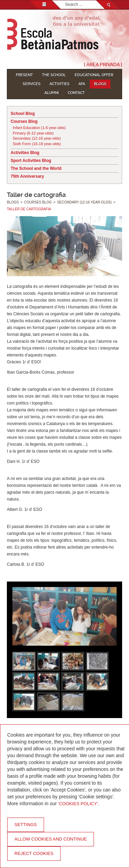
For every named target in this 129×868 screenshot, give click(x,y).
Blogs (100, 84)
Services (32, 84)
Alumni (52, 93)
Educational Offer (94, 75)
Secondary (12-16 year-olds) (37, 138)
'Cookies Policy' (78, 804)
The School (54, 75)
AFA (82, 84)
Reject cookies (34, 853)
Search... (65, 1)
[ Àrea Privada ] (103, 64)
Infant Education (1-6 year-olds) (39, 128)
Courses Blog (24, 121)
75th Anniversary (27, 176)
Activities (60, 84)
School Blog (23, 114)
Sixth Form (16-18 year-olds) (37, 144)
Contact (76, 93)
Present (24, 75)
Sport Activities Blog (31, 161)
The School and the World (36, 168)
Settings (26, 825)
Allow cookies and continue (51, 839)
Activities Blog (25, 153)
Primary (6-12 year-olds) (33, 133)
